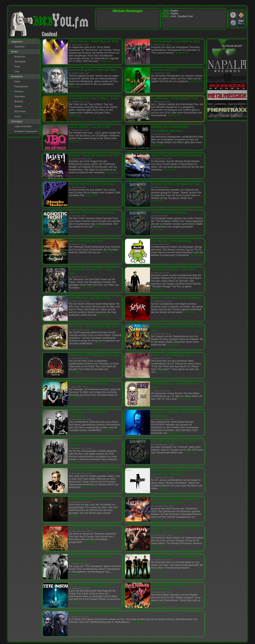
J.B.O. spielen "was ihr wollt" (90, 127)
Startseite (19, 47)
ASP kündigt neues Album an (90, 499)
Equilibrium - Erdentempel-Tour (175, 98)
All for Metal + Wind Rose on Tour (94, 41)
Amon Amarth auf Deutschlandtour (177, 155)
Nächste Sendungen (128, 11)
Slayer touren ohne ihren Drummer (176, 298)
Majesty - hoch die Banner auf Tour (94, 155)
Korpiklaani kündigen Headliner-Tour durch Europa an (175, 501)
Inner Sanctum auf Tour (86, 241)
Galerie (18, 106)
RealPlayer (241, 23)
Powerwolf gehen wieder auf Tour (93, 70)
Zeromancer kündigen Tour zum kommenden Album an (174, 472)
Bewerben (20, 57)
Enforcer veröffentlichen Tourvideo (94, 355)
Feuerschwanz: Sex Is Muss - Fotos (94, 98)
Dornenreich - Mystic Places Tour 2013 (96, 613)
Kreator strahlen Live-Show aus (92, 528)
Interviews (20, 97)
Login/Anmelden (23, 126)
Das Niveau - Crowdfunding (171, 241)
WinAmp (241, 15)
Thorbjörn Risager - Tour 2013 (173, 269)
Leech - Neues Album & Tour (172, 355)
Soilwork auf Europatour (169, 212)
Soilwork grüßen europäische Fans (176, 184)
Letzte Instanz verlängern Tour (91, 585)
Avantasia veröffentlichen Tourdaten (95, 470)
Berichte (19, 101)
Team (17, 67)
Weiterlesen (106, 61)
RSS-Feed (20, 111)
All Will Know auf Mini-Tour (90, 298)
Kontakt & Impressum (26, 131)
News (17, 82)
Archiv (18, 116)
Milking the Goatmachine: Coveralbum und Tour (170, 129)
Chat (17, 72)
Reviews (19, 92)
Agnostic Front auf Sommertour (92, 212)
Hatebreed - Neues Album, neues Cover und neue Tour (174, 530)
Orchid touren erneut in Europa (92, 184)
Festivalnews (21, 87)
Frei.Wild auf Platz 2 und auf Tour (176, 556)
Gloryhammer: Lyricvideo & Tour (176, 41)
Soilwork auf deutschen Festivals (174, 441)
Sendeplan (20, 62)
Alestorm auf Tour (164, 70)
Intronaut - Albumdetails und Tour (94, 326)
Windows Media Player (233, 23)
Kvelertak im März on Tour (89, 383)
